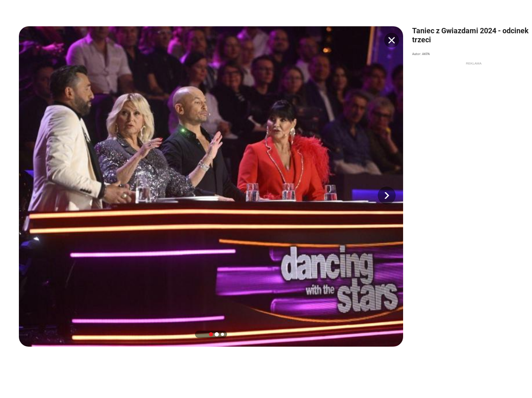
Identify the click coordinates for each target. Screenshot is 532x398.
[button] (387, 196)
